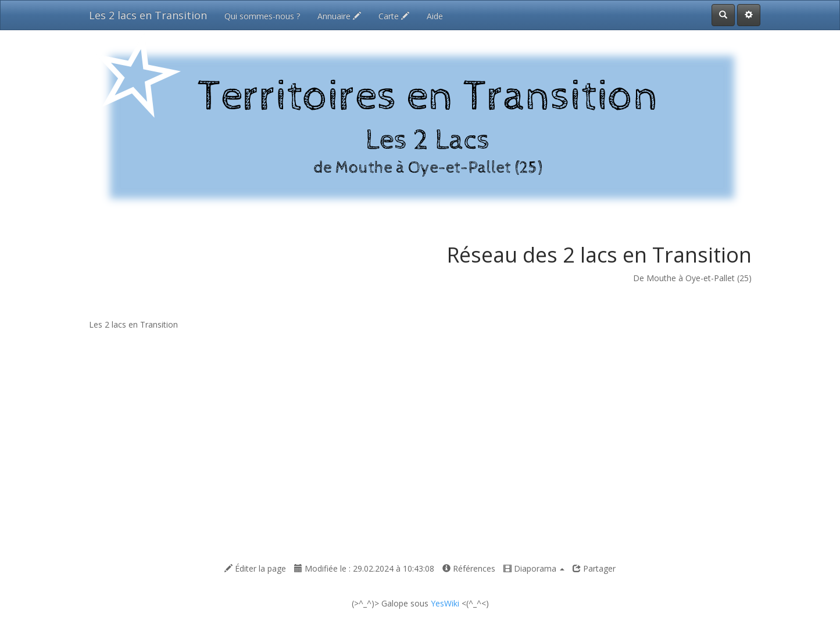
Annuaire (339, 16)
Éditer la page (255, 568)
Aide (435, 16)
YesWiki (445, 603)
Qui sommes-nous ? (262, 16)
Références (469, 568)
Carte (394, 16)
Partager (594, 568)
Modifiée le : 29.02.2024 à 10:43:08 (364, 568)
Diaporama (534, 568)
